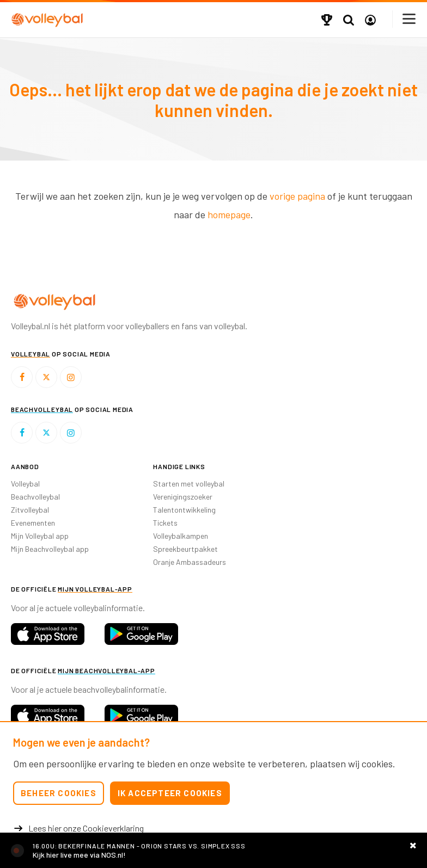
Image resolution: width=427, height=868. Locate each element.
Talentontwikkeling (184, 510)
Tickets (165, 523)
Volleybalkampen (181, 536)
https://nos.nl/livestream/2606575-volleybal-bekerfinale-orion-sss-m (213, 850)
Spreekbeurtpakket (185, 549)
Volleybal (25, 484)
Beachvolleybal (35, 497)
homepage (229, 214)
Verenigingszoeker (183, 497)
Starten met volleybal (189, 484)
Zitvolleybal (30, 510)
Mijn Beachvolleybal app (50, 549)
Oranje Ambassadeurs (190, 562)
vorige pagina (297, 196)
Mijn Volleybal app (40, 536)
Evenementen (33, 523)
